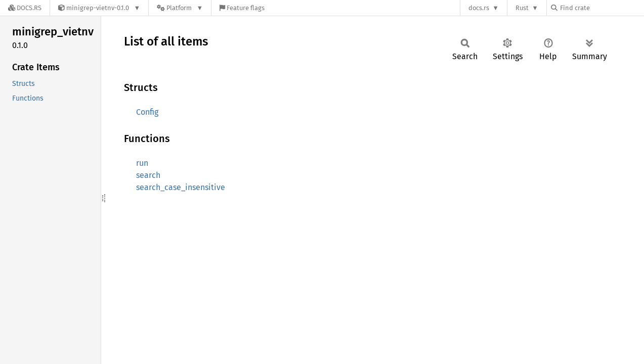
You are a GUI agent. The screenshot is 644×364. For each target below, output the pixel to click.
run (142, 163)
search (148, 175)
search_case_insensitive (181, 187)
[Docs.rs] (25, 8)
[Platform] (180, 8)
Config (147, 112)
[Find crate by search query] (602, 8)
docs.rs (479, 8)
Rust (522, 8)
